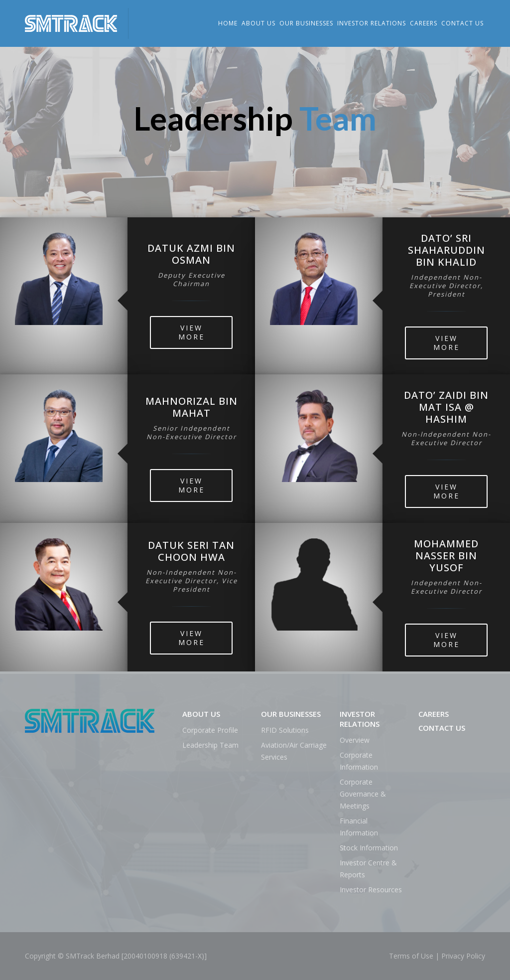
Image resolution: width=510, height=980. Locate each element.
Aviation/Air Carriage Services (294, 751)
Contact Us (462, 23)
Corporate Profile (210, 730)
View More (191, 332)
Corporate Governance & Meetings (363, 794)
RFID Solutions (285, 730)
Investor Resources (371, 890)
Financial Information (359, 827)
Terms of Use (411, 956)
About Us (258, 23)
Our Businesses (306, 23)
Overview (355, 740)
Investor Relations (372, 23)
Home (228, 23)
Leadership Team (210, 745)
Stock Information (369, 848)
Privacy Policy (463, 956)
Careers (424, 23)
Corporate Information (359, 761)
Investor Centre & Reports (368, 869)
